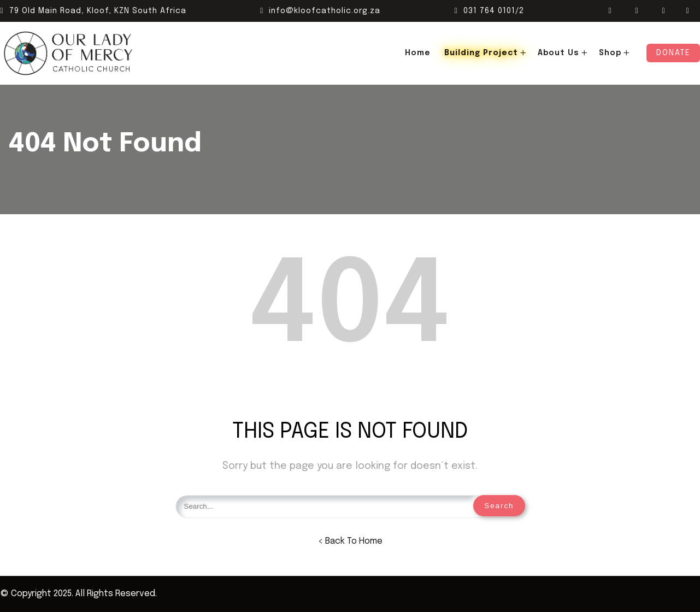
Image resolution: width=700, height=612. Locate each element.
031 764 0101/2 (489, 11)
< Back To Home (350, 541)
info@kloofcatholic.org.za (320, 11)
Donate (673, 53)
